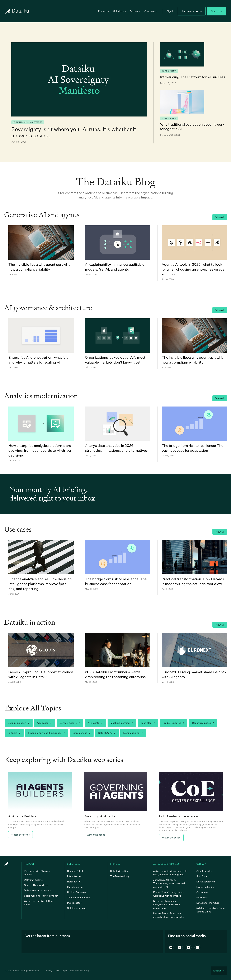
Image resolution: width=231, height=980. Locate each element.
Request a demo (192, 11)
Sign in (170, 11)
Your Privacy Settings (80, 971)
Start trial (216, 11)
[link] (40, 806)
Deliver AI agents (33, 880)
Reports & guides (203, 723)
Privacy (48, 971)
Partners (14, 733)
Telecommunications (79, 897)
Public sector (74, 903)
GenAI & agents (70, 723)
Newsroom (202, 897)
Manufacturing (133, 733)
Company (151, 11)
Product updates (174, 723)
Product (104, 11)
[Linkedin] (189, 947)
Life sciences (82, 733)
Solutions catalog (77, 908)
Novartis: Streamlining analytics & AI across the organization (167, 905)
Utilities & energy (77, 892)
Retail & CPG (107, 733)
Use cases (45, 723)
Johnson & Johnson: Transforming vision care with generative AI (169, 883)
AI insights (95, 723)
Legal (65, 971)
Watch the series (20, 835)
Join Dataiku (203, 876)
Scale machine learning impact (41, 896)
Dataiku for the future (208, 903)
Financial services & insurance (47, 733)
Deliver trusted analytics (37, 890)
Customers (202, 892)
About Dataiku (204, 871)
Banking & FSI (75, 871)
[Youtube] (171, 947)
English (219, 971)
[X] (180, 947)
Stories (135, 11)
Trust (57, 971)
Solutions (120, 11)
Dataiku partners (206, 882)
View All (220, 217)
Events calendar (205, 887)
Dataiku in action (19, 723)
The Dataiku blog (120, 876)
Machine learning (122, 723)
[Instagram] (197, 947)
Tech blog (148, 723)
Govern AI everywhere (36, 885)
